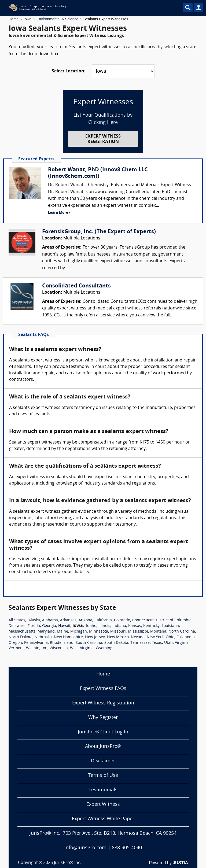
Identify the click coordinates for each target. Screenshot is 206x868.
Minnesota (99, 632)
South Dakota (116, 643)
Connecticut (143, 620)
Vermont (16, 648)
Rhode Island (62, 643)
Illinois (104, 626)
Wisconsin (59, 648)
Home (14, 19)
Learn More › (59, 213)
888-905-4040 (127, 848)
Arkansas (68, 620)
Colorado (122, 620)
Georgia (49, 626)
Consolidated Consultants (76, 286)
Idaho (91, 626)
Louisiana (170, 626)
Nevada (138, 637)
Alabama (50, 620)
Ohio (170, 637)
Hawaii (64, 626)
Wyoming (104, 648)
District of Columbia (174, 620)
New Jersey (95, 637)
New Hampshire (68, 637)
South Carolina (89, 643)
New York (155, 637)
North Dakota (21, 637)
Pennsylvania (36, 643)
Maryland (46, 632)
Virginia (182, 643)
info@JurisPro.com (85, 848)
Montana (158, 632)
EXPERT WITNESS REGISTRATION (103, 139)
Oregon (15, 643)
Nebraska (43, 637)
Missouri (118, 632)
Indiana (119, 626)
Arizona (85, 620)
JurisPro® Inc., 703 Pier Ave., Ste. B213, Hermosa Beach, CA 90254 (103, 834)
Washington (37, 648)
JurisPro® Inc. (68, 863)
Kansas (135, 626)
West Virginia (82, 648)
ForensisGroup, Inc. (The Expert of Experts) (99, 232)
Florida (34, 626)
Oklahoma (186, 637)
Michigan (79, 632)
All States (17, 620)
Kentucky (151, 626)
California (103, 620)
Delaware (17, 626)
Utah (168, 643)
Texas (157, 643)
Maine (62, 632)
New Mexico (118, 637)
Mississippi (138, 632)
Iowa (28, 19)
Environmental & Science (57, 19)
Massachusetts (22, 632)
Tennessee (140, 643)
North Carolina (182, 632)
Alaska (34, 620)
